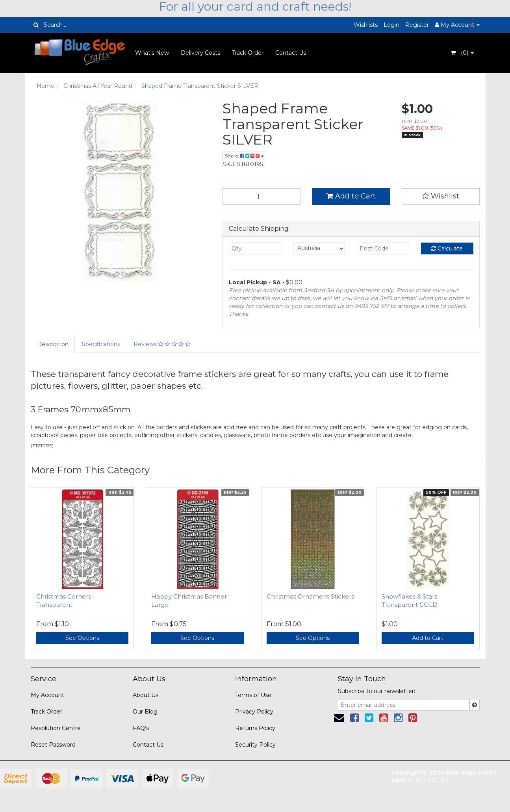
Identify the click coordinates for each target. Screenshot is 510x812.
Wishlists (366, 25)
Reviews (162, 344)
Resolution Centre (56, 728)
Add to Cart (351, 196)
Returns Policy (255, 728)
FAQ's (141, 728)
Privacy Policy (254, 712)
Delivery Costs (200, 53)
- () (462, 53)
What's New (152, 53)
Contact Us (291, 53)
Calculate (447, 248)
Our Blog (145, 712)
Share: (244, 156)
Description (53, 344)
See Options (82, 638)
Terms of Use (253, 695)
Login (391, 25)
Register (417, 25)
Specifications (101, 344)
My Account (47, 695)
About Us (146, 695)
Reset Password (53, 745)
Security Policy (255, 745)
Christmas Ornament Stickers (310, 596)
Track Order (248, 53)
